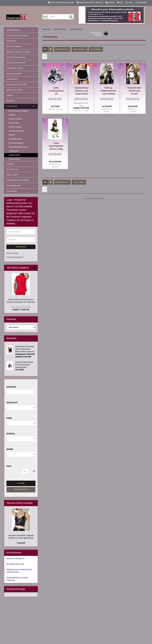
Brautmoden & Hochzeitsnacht (18, 180)
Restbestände (12, 191)
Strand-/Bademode (13, 186)
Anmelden (21, 247)
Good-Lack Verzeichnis (15, 559)
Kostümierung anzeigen (18, 111)
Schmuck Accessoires (15, 90)
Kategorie (11, 387)
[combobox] (62, 49)
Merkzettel (141, 3)
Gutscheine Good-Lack (15, 564)
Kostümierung (12, 106)
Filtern (21, 483)
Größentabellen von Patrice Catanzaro (17, 579)
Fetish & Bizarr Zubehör (15, 68)
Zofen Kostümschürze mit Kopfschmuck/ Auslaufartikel (56, 91)
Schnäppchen (11, 41)
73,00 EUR (21, 543)
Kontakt (110, 3)
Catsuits (12, 115)
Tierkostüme (14, 151)
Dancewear (10, 101)
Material (11, 434)
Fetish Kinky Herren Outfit (16, 63)
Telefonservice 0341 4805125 (90, 3)
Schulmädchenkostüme (18, 147)
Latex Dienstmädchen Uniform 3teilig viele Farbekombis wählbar (56, 146)
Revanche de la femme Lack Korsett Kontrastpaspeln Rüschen (134, 91)
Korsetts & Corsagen (14, 74)
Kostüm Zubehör (15, 127)
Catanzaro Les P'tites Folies (17, 84)
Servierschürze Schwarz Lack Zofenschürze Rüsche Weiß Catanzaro (82, 91)
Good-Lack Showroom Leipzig (61, 3)
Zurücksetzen (21, 490)
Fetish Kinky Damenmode (16, 57)
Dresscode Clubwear (14, 46)
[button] (120, 3)
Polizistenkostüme (16, 143)
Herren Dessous (12, 169)
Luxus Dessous (12, 79)
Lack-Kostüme (14, 159)
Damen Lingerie (12, 175)
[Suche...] (45, 17)
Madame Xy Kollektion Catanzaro (19, 52)
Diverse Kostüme (15, 119)
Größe (10, 449)
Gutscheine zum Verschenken (17, 36)
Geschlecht (12, 403)
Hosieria (9, 95)
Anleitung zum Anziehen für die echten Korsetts (19, 571)
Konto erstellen (12, 253)
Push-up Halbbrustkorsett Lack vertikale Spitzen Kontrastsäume (109, 91)
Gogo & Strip (14, 123)
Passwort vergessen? (15, 257)
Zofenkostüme (14, 155)
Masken (12, 135)
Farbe (9, 418)
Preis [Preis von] (9, 466)
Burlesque (10, 164)
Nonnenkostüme (15, 139)
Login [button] (129, 3)
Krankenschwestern (16, 131)
